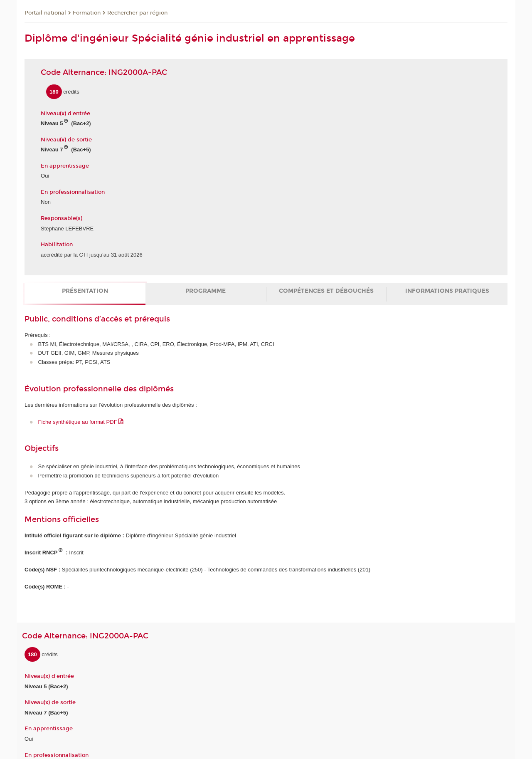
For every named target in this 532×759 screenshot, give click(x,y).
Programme (206, 291)
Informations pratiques (447, 291)
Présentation (85, 291)
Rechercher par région (137, 13)
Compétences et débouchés (326, 291)
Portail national (45, 13)
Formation (87, 13)
